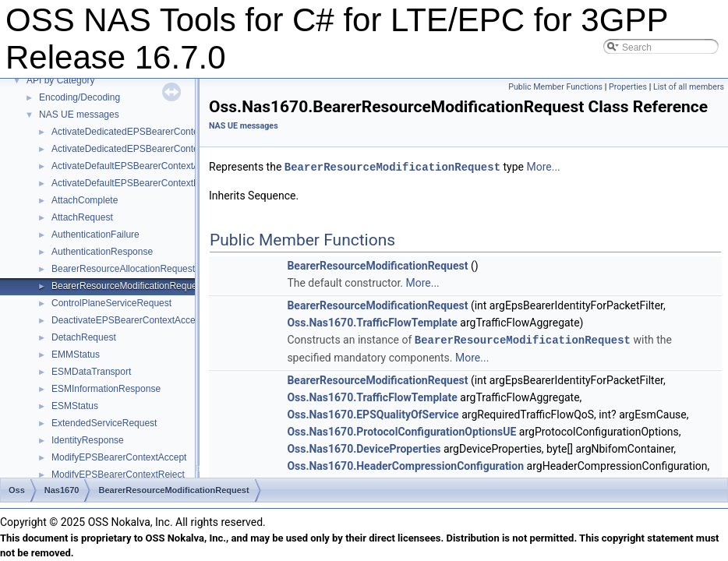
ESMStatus (75, 406)
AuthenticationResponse (102, 252)
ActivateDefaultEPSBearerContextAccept (137, 166)
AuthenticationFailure (95, 235)
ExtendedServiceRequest (104, 423)
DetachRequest (84, 337)
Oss (17, 490)
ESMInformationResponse (106, 389)
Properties (628, 87)
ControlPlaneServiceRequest (111, 303)
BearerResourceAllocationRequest (123, 269)
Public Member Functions (555, 87)
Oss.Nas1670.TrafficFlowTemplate (372, 322)
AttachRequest (82, 217)
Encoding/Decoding (80, 97)
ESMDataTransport (91, 372)
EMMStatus (76, 355)
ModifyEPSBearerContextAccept (119, 457)
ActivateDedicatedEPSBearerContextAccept (143, 132)
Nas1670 (62, 490)
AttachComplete (85, 200)
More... (543, 167)
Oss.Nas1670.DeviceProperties (364, 447)
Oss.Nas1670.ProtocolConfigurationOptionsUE (401, 430)
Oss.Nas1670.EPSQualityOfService (373, 413)
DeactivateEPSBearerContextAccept (127, 320)
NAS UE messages (79, 115)
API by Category (60, 80)
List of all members (689, 87)
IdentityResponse (88, 440)
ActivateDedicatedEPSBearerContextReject (142, 149)
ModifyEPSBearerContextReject (118, 475)
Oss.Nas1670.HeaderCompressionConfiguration (405, 464)
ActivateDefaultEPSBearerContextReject (136, 183)
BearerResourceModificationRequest (128, 286)
